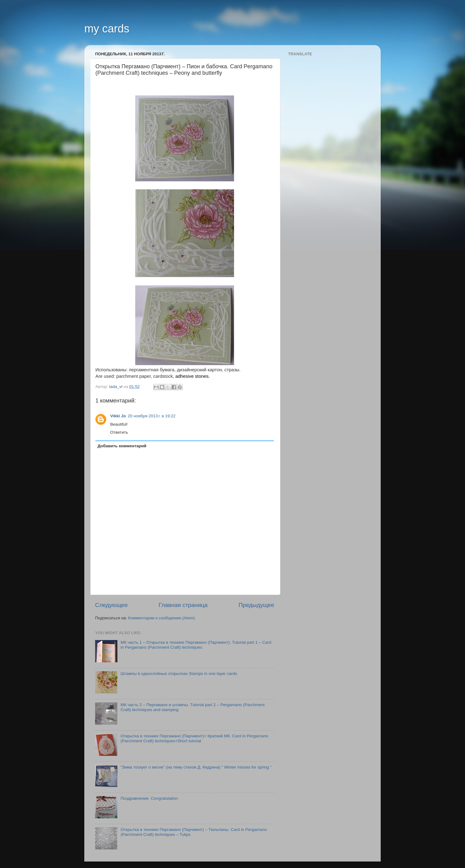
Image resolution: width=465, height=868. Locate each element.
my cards (107, 29)
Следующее (111, 605)
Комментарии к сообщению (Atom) (161, 618)
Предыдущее (256, 605)
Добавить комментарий (122, 446)
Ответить (119, 432)
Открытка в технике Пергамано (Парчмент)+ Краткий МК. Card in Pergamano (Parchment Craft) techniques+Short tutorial (194, 738)
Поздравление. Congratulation (149, 798)
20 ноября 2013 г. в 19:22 (152, 416)
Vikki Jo (118, 416)
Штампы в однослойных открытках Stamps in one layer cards (179, 674)
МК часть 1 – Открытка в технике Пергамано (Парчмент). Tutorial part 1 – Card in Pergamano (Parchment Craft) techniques (196, 645)
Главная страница (183, 605)
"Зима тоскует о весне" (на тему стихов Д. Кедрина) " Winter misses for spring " (196, 767)
